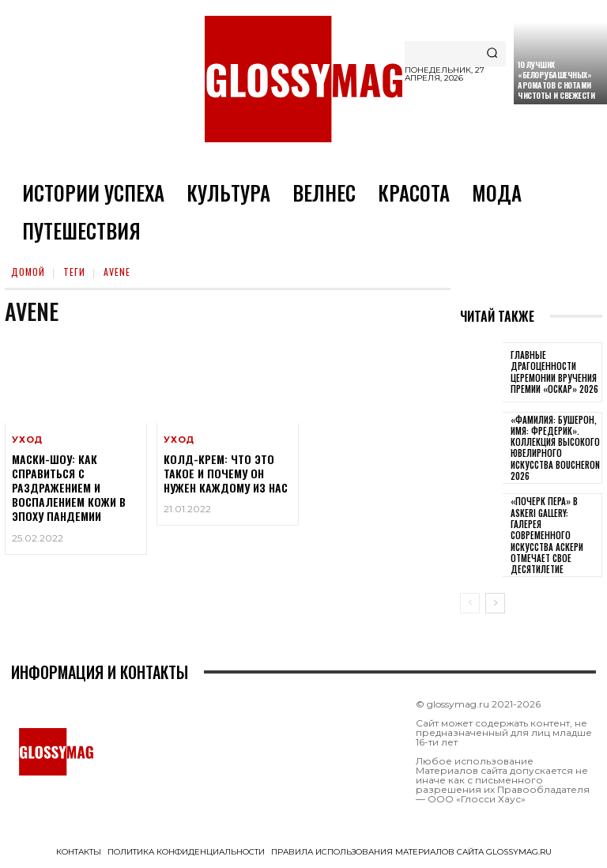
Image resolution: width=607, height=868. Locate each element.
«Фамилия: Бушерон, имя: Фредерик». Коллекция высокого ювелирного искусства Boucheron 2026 (555, 448)
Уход (27, 440)
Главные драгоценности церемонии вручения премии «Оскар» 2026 (554, 372)
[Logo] (303, 79)
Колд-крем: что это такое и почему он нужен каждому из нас (226, 473)
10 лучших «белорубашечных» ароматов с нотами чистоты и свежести (556, 80)
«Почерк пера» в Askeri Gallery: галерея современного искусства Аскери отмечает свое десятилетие (547, 535)
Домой (28, 272)
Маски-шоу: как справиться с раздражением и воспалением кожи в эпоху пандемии (69, 488)
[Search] (492, 54)
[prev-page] (470, 603)
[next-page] (495, 603)
